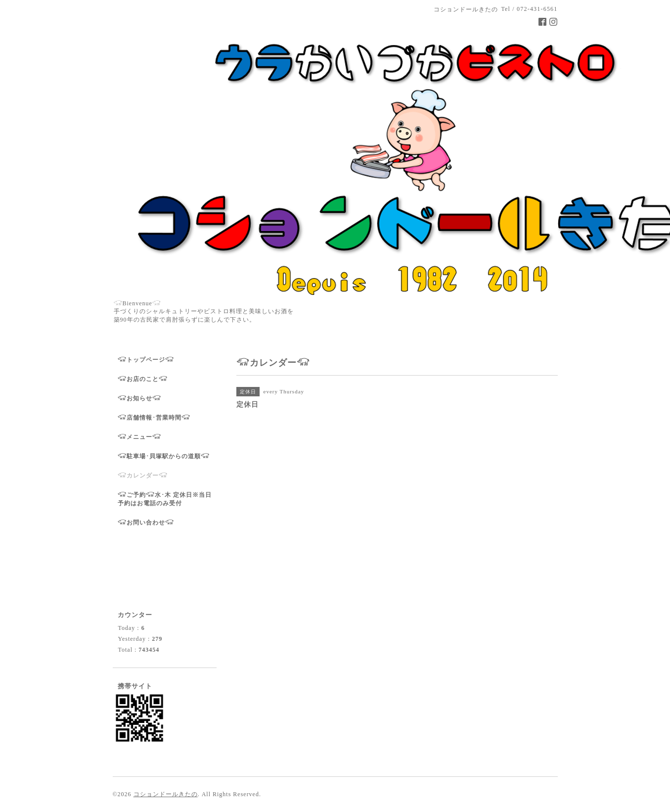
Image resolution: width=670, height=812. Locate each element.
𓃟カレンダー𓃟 (143, 476)
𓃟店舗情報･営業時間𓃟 (154, 418)
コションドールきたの (166, 794)
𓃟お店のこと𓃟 (143, 379)
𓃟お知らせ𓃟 (139, 398)
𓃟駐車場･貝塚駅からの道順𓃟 (164, 456)
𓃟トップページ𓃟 (146, 360)
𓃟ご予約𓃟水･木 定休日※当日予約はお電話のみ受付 (165, 499)
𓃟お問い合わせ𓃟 (146, 523)
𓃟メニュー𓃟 (139, 437)
